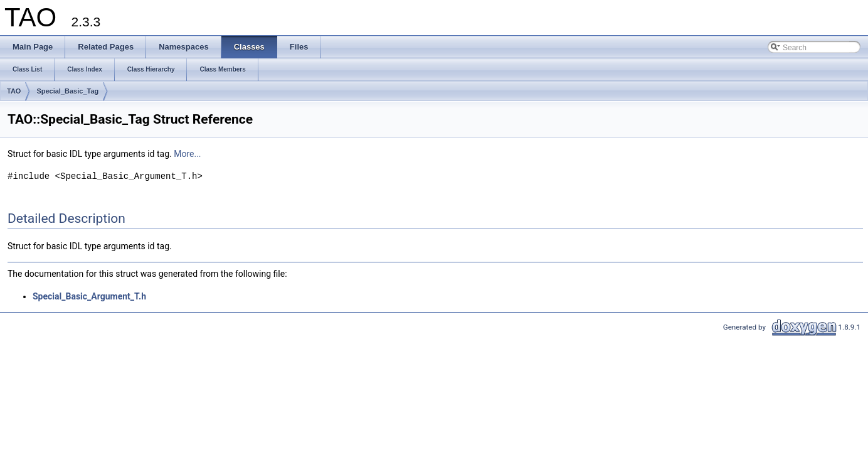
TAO (14, 91)
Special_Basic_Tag (67, 91)
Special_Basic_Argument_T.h (89, 296)
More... (187, 154)
